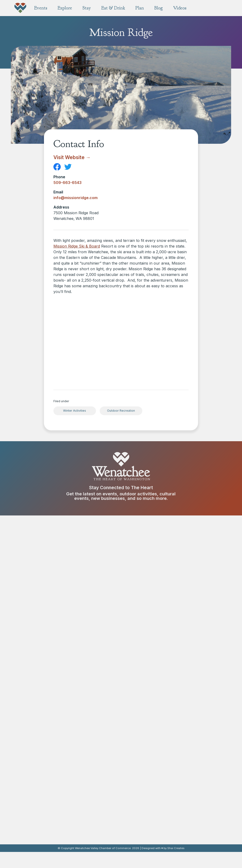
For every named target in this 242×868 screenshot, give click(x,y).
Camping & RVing (200, 710)
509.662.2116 (43, 636)
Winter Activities (75, 411)
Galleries (141, 767)
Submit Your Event (97, 716)
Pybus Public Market (151, 715)
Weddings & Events (150, 824)
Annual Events (94, 710)
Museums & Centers (151, 743)
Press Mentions (199, 794)
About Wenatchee (201, 811)
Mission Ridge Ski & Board (77, 246)
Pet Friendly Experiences (154, 818)
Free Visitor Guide (149, 794)
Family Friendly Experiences (157, 812)
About (194, 805)
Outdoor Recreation (121, 411)
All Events (90, 704)
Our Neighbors (198, 817)
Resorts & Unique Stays (205, 716)
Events (90, 698)
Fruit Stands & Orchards (153, 755)
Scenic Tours (145, 737)
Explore (143, 698)
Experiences (144, 749)
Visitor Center (197, 823)
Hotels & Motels (199, 704)
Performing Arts (147, 773)
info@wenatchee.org (43, 642)
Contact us (43, 605)
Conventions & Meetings (154, 806)
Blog (191, 788)
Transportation (146, 830)
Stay (191, 698)
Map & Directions (148, 800)
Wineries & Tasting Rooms (104, 800)
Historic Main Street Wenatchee (150, 707)
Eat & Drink (96, 788)
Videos (194, 834)
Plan (139, 788)
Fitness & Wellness (149, 761)
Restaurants (92, 794)
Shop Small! (144, 731)
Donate (43, 744)
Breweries (91, 806)
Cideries (89, 812)
